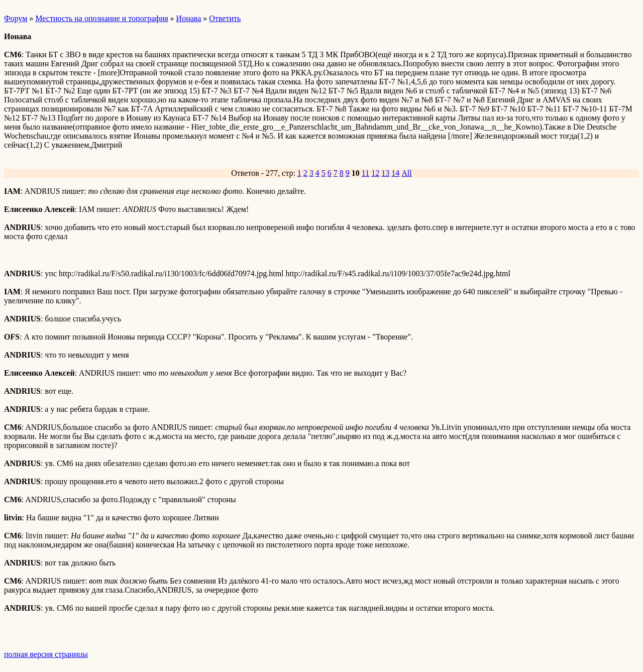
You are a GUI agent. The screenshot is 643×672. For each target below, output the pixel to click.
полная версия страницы (46, 654)
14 (395, 173)
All (406, 173)
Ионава (189, 18)
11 (365, 173)
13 (385, 173)
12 (375, 173)
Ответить (225, 18)
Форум (16, 18)
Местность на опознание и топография (101, 18)
